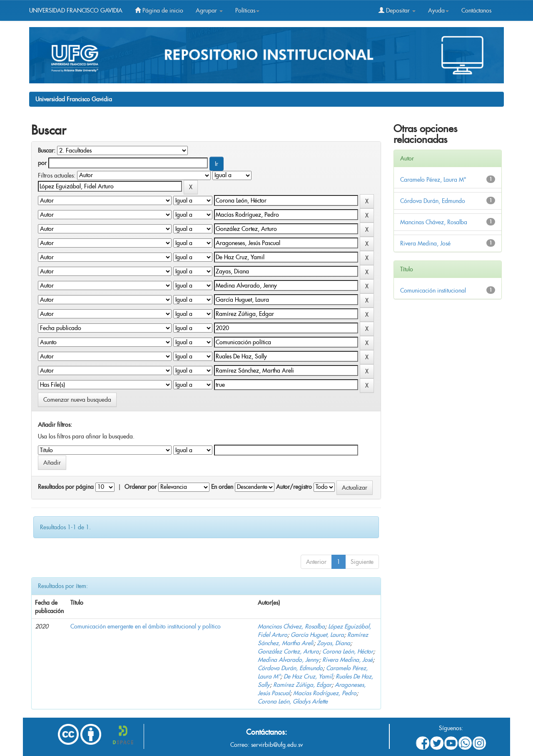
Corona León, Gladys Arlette (293, 701)
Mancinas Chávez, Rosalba (291, 626)
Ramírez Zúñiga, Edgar (302, 685)
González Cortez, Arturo (288, 651)
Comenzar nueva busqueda (77, 400)
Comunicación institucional (433, 290)
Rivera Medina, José (347, 660)
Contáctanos (476, 10)
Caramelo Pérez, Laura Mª (433, 180)
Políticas (247, 10)
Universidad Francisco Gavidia (74, 99)
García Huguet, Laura (317, 635)
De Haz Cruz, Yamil (308, 676)
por (42, 163)
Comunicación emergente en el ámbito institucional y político (146, 626)
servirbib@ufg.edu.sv (277, 745)
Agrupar (209, 10)
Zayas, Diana (334, 643)
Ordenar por (141, 487)
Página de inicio (159, 10)
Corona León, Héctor (348, 651)
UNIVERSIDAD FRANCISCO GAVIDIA (76, 10)
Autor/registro (294, 487)
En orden (222, 487)
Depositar (397, 10)
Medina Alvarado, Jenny (288, 660)
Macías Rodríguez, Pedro (325, 693)
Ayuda (438, 10)
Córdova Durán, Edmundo (290, 668)
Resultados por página (66, 487)
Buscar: (47, 150)
